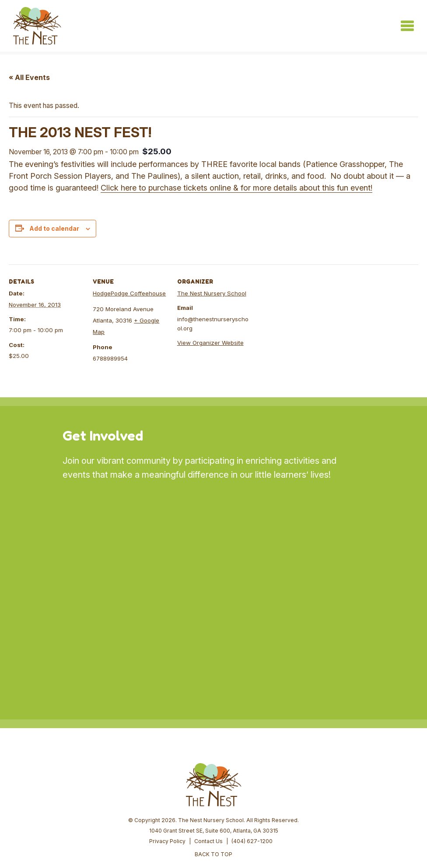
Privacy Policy (167, 775)
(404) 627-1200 (252, 775)
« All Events (29, 77)
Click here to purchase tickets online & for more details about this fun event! (236, 188)
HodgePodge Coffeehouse (129, 293)
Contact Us (208, 775)
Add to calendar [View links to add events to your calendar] (54, 228)
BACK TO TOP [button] (213, 788)
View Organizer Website (210, 343)
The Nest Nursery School (212, 293)
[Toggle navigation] (407, 26)
